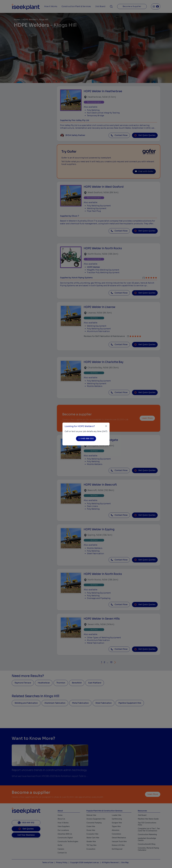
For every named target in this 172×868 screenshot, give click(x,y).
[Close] (106, 426)
